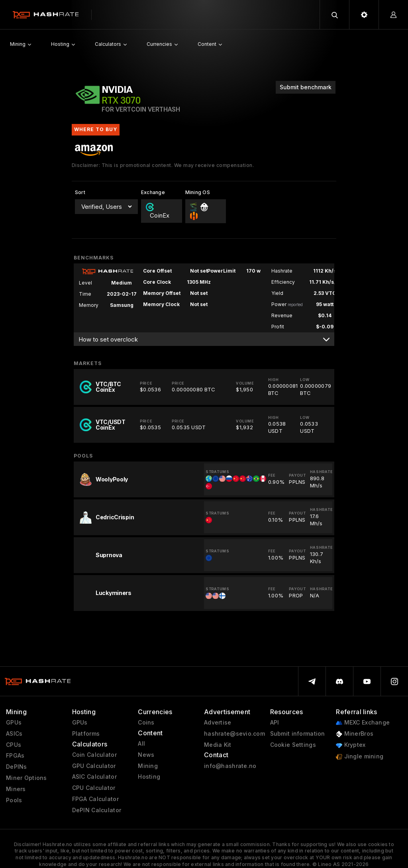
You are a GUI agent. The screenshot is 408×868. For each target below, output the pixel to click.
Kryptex (351, 745)
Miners (16, 789)
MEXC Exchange (363, 723)
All (141, 744)
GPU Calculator (94, 766)
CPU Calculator (94, 788)
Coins (146, 723)
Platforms (86, 734)
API (275, 723)
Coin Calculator (94, 755)
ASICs (14, 734)
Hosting (149, 777)
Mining (148, 766)
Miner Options (26, 778)
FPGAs (15, 756)
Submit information (298, 734)
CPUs (14, 745)
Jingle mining (360, 757)
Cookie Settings (293, 745)
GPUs (14, 723)
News (146, 755)
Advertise (218, 723)
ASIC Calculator (94, 777)
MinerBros (355, 734)
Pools (14, 800)
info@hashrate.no (230, 766)
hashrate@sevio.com (234, 734)
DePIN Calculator (97, 810)
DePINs (17, 767)
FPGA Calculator (95, 799)
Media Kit (218, 745)
